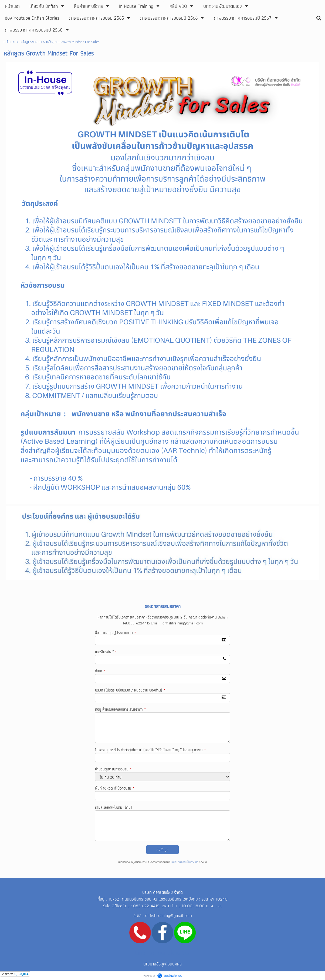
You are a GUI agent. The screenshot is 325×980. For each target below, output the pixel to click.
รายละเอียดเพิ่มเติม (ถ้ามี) (114, 807)
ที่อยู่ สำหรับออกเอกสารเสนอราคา (121, 709)
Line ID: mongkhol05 (162, 953)
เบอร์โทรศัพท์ (106, 652)
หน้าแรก (9, 42)
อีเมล (100, 671)
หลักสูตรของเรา (31, 42)
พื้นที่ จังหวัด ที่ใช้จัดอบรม (115, 788)
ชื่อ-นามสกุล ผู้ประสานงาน (116, 633)
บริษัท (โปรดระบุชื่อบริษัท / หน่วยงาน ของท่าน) (130, 690)
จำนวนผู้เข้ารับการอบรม (113, 769)
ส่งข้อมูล (162, 850)
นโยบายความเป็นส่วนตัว (185, 862)
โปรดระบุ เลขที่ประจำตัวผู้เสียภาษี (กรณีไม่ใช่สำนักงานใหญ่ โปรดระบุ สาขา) (150, 750)
